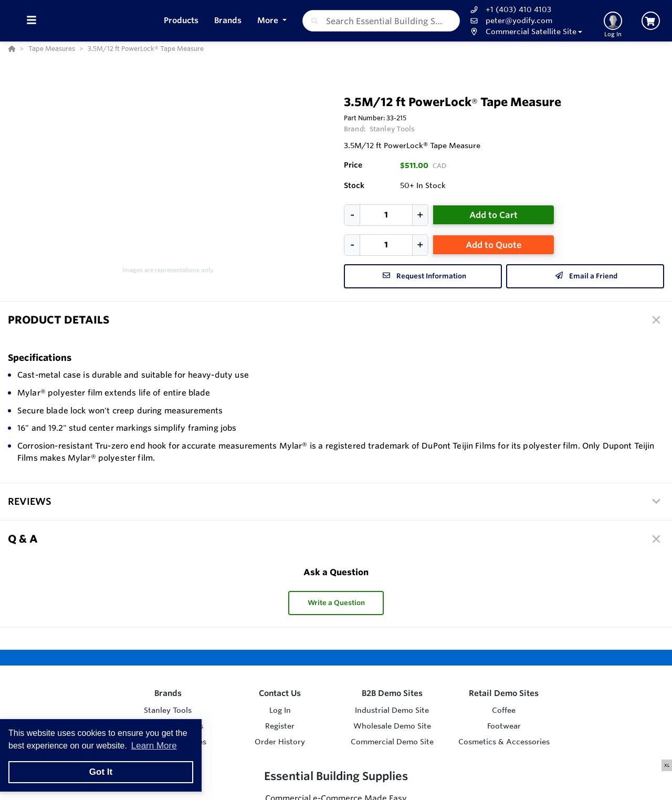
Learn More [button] (154, 746)
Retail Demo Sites (504, 693)
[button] (525, 32)
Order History (280, 742)
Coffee (504, 710)
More (269, 20)
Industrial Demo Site (392, 710)
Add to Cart (493, 215)
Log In (280, 710)
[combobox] (381, 21)
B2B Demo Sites (392, 693)
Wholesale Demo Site (392, 726)
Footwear (504, 726)
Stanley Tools (392, 129)
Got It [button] (101, 772)
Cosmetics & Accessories (504, 742)
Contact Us (280, 693)
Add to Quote (494, 245)
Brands (168, 693)
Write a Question (336, 603)
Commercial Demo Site (392, 742)
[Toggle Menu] (31, 21)
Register (280, 726)
